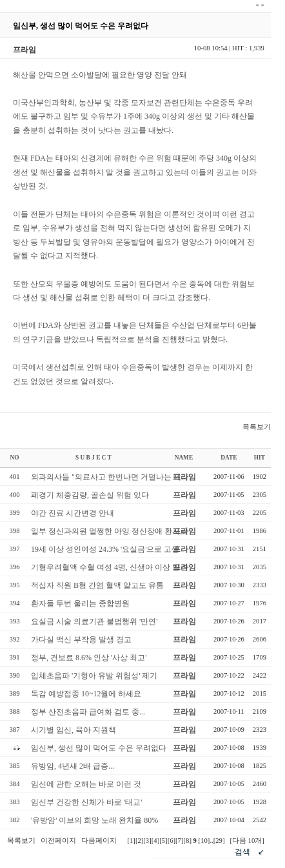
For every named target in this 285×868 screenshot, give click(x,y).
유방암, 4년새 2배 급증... (73, 766)
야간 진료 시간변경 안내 (73, 513)
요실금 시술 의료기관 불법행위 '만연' (94, 621)
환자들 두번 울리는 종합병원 (80, 603)
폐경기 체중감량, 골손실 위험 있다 (90, 495)
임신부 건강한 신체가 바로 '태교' (86, 802)
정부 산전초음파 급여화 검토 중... (88, 712)
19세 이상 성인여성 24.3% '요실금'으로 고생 (105, 549)
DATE (229, 458)
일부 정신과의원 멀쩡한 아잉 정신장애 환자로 (109, 531)
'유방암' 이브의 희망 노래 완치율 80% (94, 820)
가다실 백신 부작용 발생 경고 (81, 640)
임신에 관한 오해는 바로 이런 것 (86, 784)
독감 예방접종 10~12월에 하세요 (86, 694)
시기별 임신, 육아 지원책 (74, 730)
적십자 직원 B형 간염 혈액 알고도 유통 (97, 585)
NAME (184, 458)
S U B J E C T (93, 458)
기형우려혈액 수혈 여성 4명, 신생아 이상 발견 (109, 567)
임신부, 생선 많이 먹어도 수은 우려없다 (99, 748)
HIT (260, 458)
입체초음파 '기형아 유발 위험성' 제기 (94, 676)
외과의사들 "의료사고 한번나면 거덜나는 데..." (111, 477)
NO (15, 458)
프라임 (184, 477)
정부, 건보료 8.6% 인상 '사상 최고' (89, 658)
